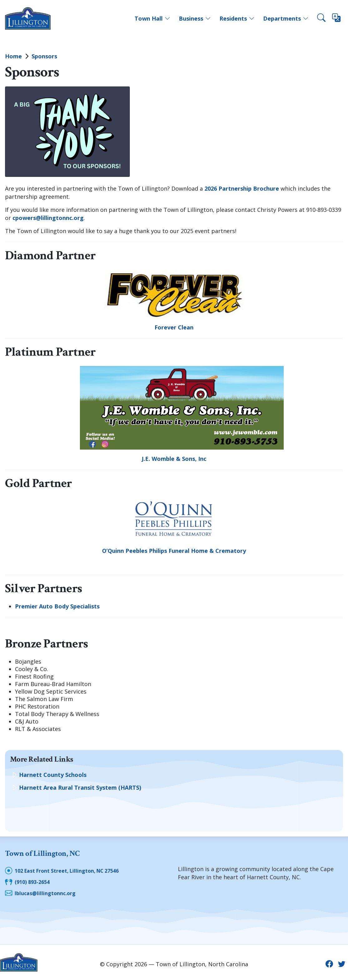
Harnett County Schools (53, 775)
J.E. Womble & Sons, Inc (174, 459)
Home (13, 56)
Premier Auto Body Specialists (57, 606)
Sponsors (44, 56)
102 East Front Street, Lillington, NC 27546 (74, 870)
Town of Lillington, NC (53, 853)
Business (195, 18)
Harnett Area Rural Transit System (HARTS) (80, 787)
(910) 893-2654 (34, 880)
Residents (237, 18)
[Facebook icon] (328, 962)
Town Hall (152, 18)
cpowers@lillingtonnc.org (48, 218)
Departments (286, 18)
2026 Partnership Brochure (242, 188)
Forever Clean (174, 327)
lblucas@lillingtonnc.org (48, 891)
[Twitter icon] (341, 962)
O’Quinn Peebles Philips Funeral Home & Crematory (174, 551)
